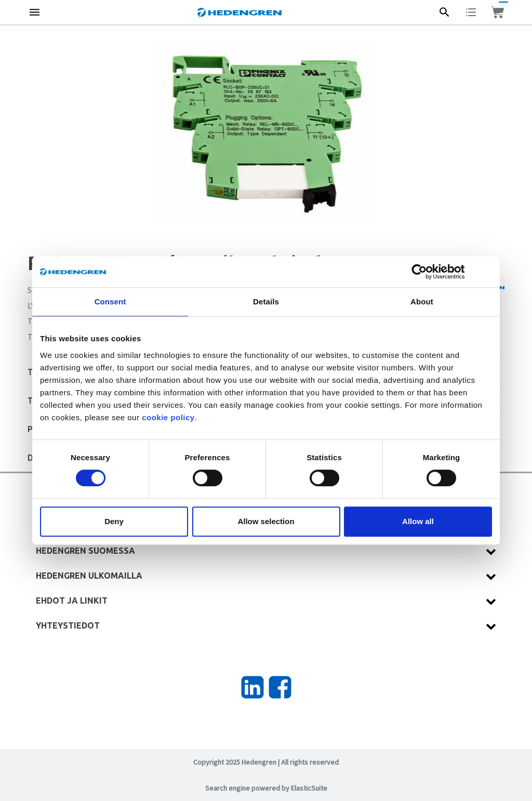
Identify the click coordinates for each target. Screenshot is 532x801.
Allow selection (266, 521)
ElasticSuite (309, 788)
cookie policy (168, 417)
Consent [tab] (110, 302)
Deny (114, 521)
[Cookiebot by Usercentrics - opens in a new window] (427, 272)
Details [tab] (266, 302)
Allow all (418, 521)
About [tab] (422, 302)
